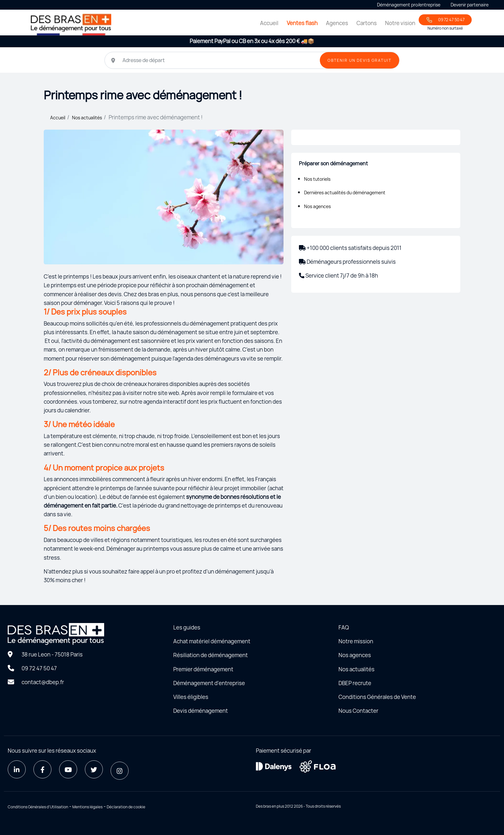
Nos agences (317, 206)
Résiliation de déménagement (211, 655)
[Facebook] (42, 769)
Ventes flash (302, 23)
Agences (337, 23)
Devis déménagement (201, 711)
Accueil (269, 23)
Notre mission (356, 641)
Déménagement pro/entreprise (409, 5)
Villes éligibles (191, 697)
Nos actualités (87, 118)
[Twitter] (94, 769)
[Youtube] (68, 769)
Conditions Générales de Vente (377, 697)
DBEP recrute (355, 683)
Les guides (187, 627)
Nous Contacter (358, 711)
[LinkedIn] (17, 769)
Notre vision (400, 23)
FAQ (344, 627)
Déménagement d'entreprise (209, 683)
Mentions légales (87, 807)
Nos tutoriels (317, 179)
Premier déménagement (203, 669)
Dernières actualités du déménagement (345, 193)
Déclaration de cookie (126, 807)
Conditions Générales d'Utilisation (38, 807)
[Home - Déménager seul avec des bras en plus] (71, 24)
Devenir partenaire (470, 5)
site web (168, 393)
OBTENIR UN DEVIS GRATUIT (360, 60)
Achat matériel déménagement (212, 641)
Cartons (367, 23)
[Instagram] (120, 771)
